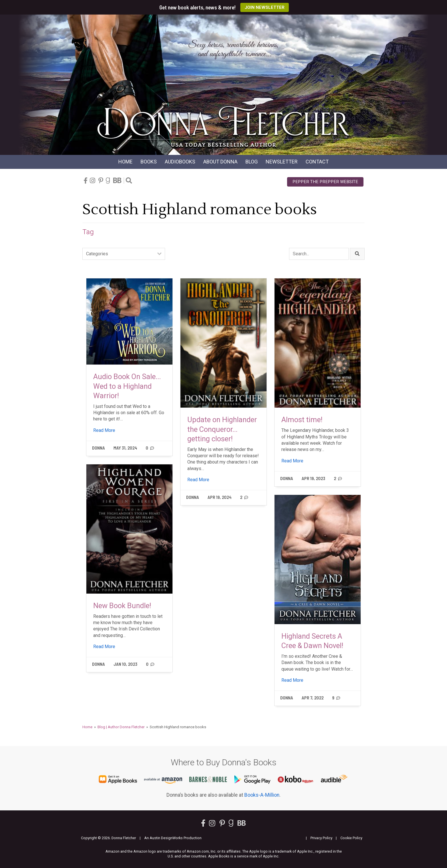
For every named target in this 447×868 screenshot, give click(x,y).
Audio (180, 162)
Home (125, 162)
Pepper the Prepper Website (325, 182)
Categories (97, 254)
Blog (252, 162)
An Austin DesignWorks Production (173, 838)
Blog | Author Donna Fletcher (121, 727)
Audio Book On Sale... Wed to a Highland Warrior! (127, 386)
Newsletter (282, 162)
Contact (317, 162)
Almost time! (302, 420)
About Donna (220, 162)
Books (149, 162)
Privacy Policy (321, 838)
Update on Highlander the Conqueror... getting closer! (222, 429)
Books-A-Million (262, 795)
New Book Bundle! (122, 606)
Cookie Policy (351, 838)
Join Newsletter (265, 7)
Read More (104, 430)
